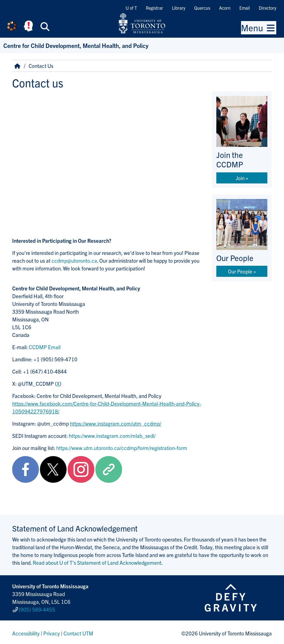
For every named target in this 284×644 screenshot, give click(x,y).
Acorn (225, 8)
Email (245, 8)
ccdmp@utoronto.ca (74, 260)
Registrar (154, 8)
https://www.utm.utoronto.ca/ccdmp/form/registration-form (122, 448)
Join (240, 178)
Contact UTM (78, 631)
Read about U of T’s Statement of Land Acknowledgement (97, 563)
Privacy (52, 631)
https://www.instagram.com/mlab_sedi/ (112, 436)
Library (179, 8)
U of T (131, 8)
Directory (267, 8)
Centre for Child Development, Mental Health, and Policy (76, 45)
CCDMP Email (45, 347)
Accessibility (26, 631)
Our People (240, 271)
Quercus (202, 8)
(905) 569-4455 (37, 609)
